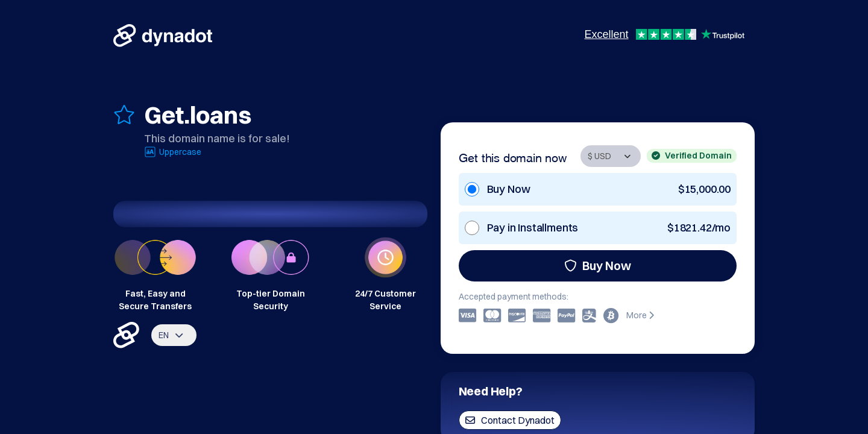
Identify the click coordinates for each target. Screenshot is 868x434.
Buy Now (598, 266)
